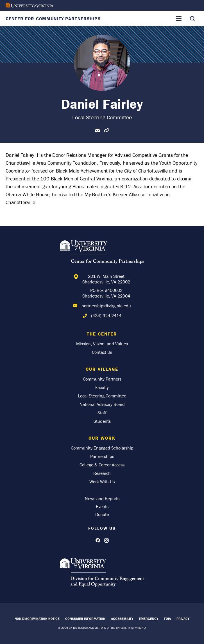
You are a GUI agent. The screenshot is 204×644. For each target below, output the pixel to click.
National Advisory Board (102, 404)
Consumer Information (85, 619)
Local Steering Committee (102, 396)
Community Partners (102, 379)
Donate (102, 514)
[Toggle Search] (192, 19)
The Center (102, 334)
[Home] (102, 253)
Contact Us (102, 352)
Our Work (102, 438)
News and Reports (102, 498)
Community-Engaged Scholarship (102, 448)
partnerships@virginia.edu (106, 306)
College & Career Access (102, 465)
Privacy (183, 619)
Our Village (102, 369)
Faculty (102, 387)
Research (102, 473)
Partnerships (102, 456)
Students (102, 421)
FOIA (167, 619)
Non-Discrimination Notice (37, 619)
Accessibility (122, 619)
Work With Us (102, 482)
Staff (102, 413)
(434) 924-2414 (106, 316)
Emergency (149, 619)
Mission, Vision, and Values (102, 344)
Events (102, 506)
